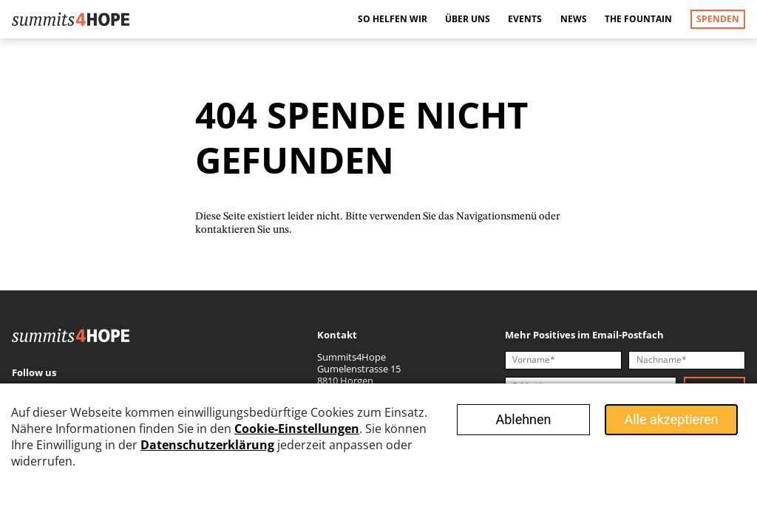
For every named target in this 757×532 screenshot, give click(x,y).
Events (525, 19)
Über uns (468, 19)
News (574, 19)
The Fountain (638, 19)
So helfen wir (393, 19)
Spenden (718, 19)
